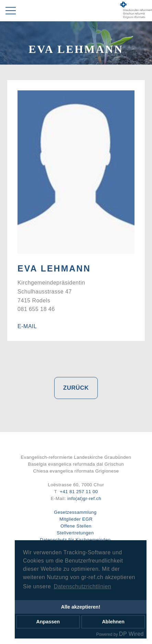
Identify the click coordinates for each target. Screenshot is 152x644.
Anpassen (48, 622)
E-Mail (27, 326)
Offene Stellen (76, 526)
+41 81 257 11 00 (79, 492)
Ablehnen (113, 622)
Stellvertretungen (75, 533)
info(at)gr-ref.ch (85, 498)
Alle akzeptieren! (81, 607)
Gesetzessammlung (75, 512)
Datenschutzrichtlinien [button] (83, 586)
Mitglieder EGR (76, 519)
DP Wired (131, 634)
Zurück (76, 388)
